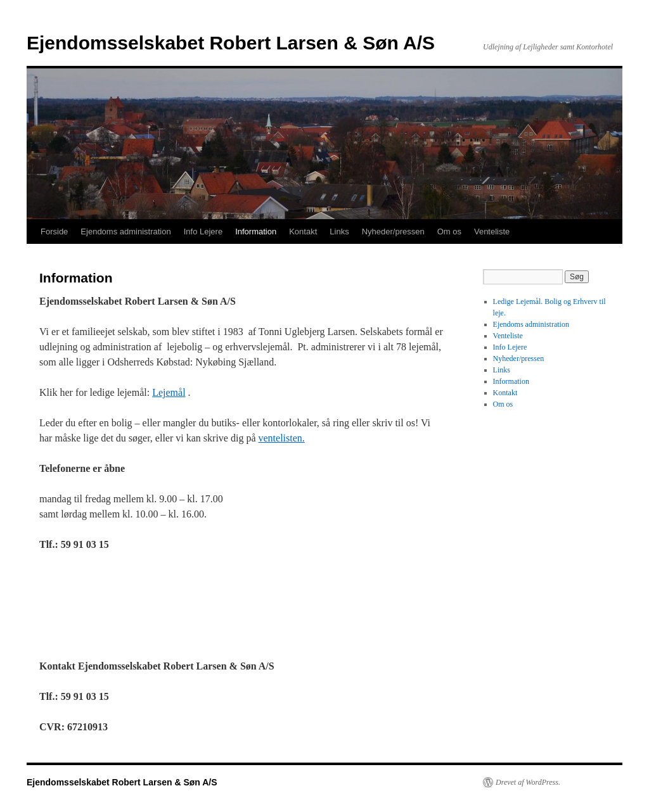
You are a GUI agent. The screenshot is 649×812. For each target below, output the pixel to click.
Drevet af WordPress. (528, 782)
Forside (54, 232)
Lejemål (169, 392)
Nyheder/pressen (393, 232)
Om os (449, 232)
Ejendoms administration (125, 232)
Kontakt (303, 232)
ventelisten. (281, 438)
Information (256, 232)
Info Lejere (203, 232)
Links (339, 232)
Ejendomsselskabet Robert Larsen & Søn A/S (231, 43)
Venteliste (492, 232)
